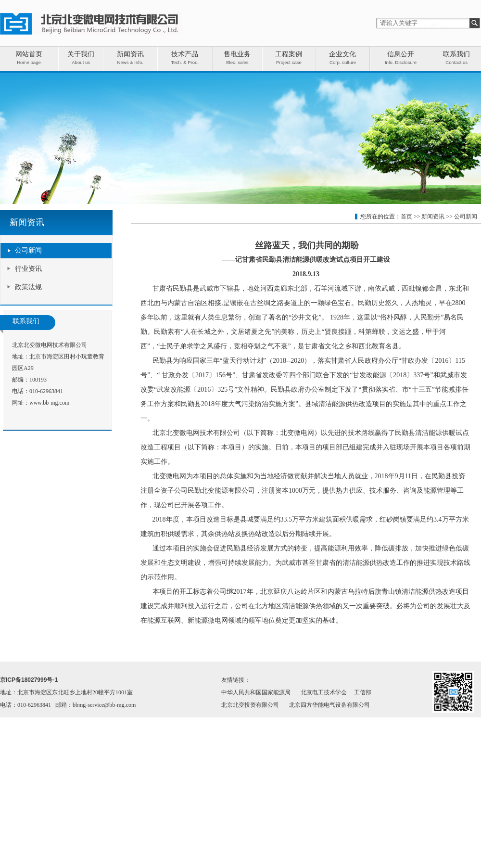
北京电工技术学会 (324, 692)
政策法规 (28, 287)
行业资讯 (28, 269)
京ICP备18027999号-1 (29, 680)
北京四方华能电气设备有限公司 (329, 705)
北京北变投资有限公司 (250, 705)
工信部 (363, 692)
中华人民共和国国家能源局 (256, 692)
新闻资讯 (433, 217)
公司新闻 (28, 250)
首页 (406, 217)
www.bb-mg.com (49, 403)
